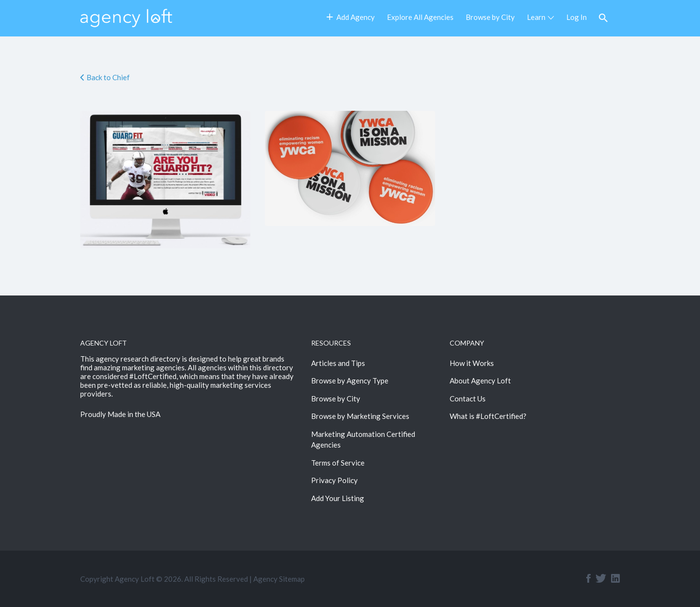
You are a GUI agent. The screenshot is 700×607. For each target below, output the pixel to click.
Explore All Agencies (420, 17)
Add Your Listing (338, 498)
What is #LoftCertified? (488, 416)
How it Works (472, 363)
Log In (577, 17)
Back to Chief (108, 77)
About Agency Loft (480, 381)
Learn (536, 17)
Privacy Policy (334, 480)
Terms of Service (338, 463)
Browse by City (490, 17)
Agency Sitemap (279, 579)
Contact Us (468, 399)
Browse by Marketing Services (360, 416)
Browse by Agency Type (350, 381)
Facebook (588, 578)
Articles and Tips (338, 363)
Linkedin (615, 578)
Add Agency (351, 17)
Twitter (601, 578)
